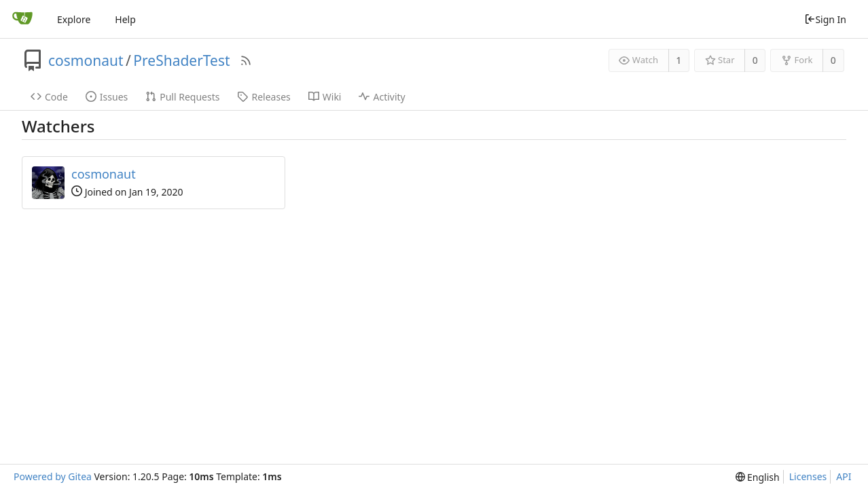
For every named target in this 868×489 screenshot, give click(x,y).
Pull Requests (182, 97)
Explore (74, 19)
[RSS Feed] (246, 60)
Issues (107, 97)
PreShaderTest (181, 60)
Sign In (825, 19)
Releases (264, 97)
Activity (382, 97)
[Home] (22, 19)
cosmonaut (86, 60)
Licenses (808, 476)
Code (49, 97)
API (844, 476)
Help (125, 19)
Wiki (325, 97)
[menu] (758, 477)
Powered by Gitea (53, 476)
